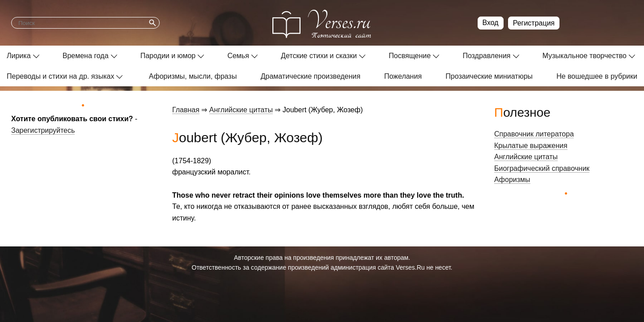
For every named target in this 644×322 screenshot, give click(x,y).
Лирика (19, 56)
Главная (186, 110)
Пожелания (403, 76)
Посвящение (410, 56)
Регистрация (534, 23)
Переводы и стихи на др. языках (60, 76)
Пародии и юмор (168, 56)
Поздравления (486, 56)
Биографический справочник (542, 168)
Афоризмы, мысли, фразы (193, 76)
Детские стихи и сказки (319, 56)
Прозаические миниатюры (489, 76)
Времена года (86, 56)
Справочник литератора (534, 134)
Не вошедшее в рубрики (597, 76)
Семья (238, 56)
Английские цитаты (241, 110)
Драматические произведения (311, 76)
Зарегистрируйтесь (43, 130)
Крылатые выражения (531, 146)
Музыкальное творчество (585, 56)
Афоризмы (512, 180)
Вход (491, 23)
